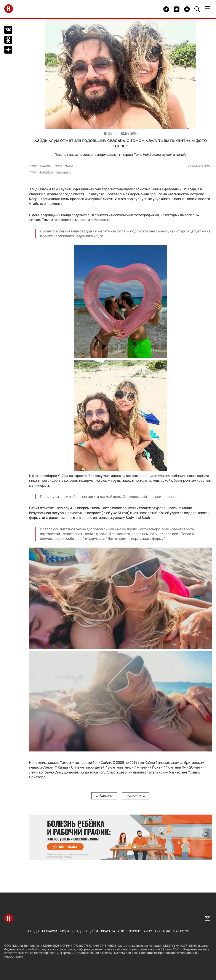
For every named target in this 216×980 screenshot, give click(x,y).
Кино (148, 931)
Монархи (50, 931)
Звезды (33, 931)
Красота (108, 931)
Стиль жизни (129, 931)
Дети (94, 931)
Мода (65, 931)
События (162, 931)
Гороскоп (181, 931)
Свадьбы (80, 931)
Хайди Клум (46, 172)
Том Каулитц (64, 172)
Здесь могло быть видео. (150, 9)
